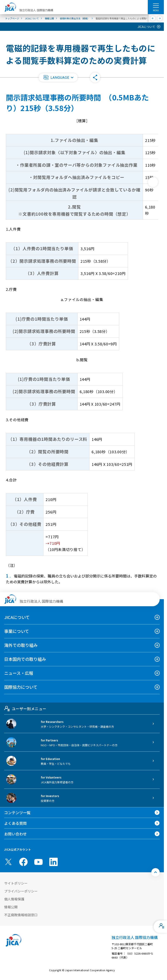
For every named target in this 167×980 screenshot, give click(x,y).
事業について (17, 631)
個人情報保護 (14, 899)
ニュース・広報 (19, 673)
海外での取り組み (21, 645)
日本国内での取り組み (25, 659)
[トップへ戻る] (156, 872)
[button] (58, 77)
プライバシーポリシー (21, 891)
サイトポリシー (16, 883)
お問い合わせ (15, 834)
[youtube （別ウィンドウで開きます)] (38, 862)
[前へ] (153, 18)
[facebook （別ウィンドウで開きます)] (23, 862)
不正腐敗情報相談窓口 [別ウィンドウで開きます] (21, 915)
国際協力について (21, 687)
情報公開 (11, 907)
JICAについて (146, 27)
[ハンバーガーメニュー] (156, 5)
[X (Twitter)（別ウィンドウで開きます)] (8, 862)
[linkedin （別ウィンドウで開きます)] (54, 862)
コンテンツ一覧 (17, 812)
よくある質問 (15, 823)
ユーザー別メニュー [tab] (25, 709)
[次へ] (160, 18)
